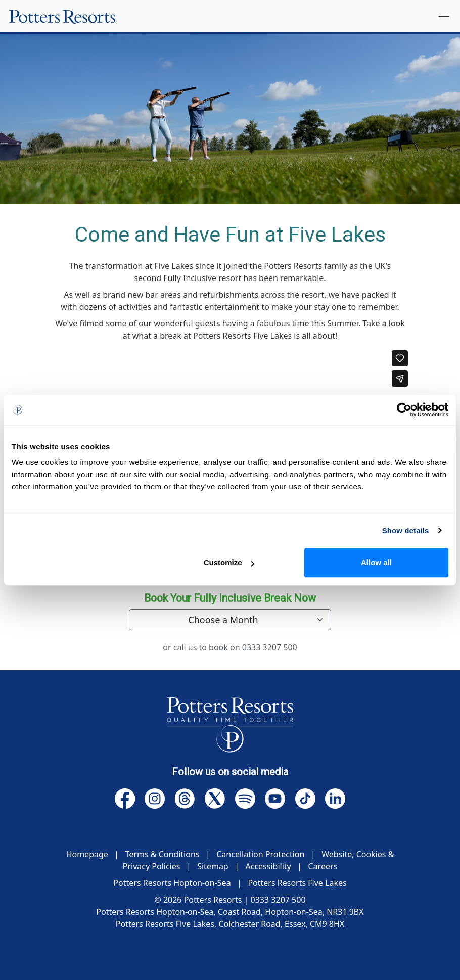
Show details (406, 530)
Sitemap (213, 866)
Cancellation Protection (260, 854)
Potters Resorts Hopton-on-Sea (172, 883)
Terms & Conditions (163, 854)
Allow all (376, 562)
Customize (229, 562)
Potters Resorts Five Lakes (297, 883)
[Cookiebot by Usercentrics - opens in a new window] (404, 410)
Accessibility (268, 866)
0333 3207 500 (270, 647)
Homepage (87, 854)
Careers (323, 866)
